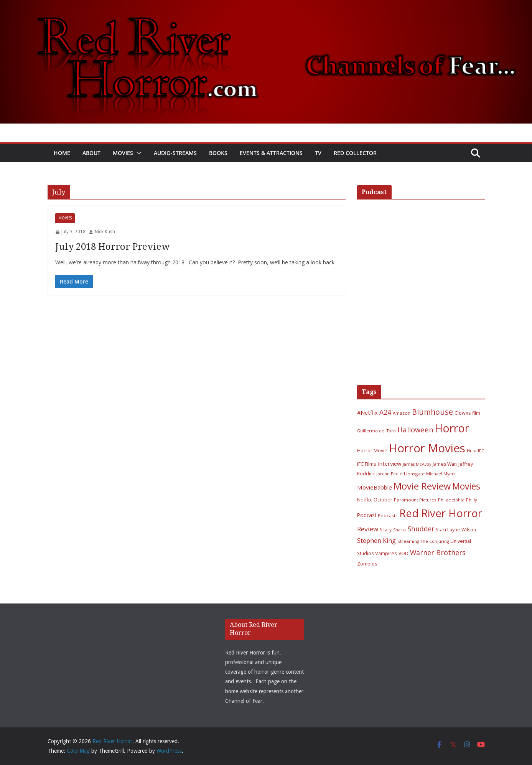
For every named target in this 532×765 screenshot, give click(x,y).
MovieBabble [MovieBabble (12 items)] (375, 487)
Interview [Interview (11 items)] (390, 463)
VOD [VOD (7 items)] (404, 553)
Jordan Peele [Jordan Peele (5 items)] (389, 474)
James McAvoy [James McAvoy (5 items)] (417, 464)
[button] (137, 153)
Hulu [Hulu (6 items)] (472, 451)
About (91, 153)
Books (218, 153)
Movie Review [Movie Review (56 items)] (422, 486)
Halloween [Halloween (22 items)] (415, 429)
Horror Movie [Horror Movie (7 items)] (372, 451)
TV (318, 153)
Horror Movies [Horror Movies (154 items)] (427, 448)
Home (62, 153)
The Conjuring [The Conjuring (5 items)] (435, 541)
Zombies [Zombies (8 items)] (367, 564)
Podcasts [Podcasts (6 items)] (388, 515)
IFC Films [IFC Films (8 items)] (367, 464)
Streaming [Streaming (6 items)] (408, 541)
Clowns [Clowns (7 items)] (463, 413)
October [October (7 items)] (383, 500)
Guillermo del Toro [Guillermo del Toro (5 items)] (376, 431)
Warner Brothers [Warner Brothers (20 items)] (438, 552)
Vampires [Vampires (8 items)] (386, 553)
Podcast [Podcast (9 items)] (367, 515)
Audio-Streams (175, 153)
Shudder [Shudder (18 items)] (421, 529)
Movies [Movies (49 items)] (466, 486)
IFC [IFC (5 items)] (481, 451)
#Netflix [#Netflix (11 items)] (367, 412)
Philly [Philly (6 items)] (472, 500)
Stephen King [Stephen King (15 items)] (376, 541)
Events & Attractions (271, 153)
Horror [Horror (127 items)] (452, 428)
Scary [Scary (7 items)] (386, 530)
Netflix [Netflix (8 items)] (365, 500)
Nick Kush (105, 232)
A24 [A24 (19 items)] (385, 412)
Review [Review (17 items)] (368, 529)
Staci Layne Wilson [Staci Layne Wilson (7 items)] (456, 530)
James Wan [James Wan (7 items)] (445, 464)
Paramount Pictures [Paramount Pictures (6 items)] (415, 500)
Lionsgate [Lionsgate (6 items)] (414, 474)
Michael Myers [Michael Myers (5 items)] (441, 474)
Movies (123, 153)
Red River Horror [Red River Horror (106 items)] (441, 513)
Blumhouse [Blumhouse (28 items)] (432, 412)
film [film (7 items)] (476, 413)
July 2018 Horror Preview (112, 247)
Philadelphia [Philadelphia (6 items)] (451, 500)
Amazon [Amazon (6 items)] (402, 413)
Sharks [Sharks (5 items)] (400, 530)
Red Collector (355, 153)
